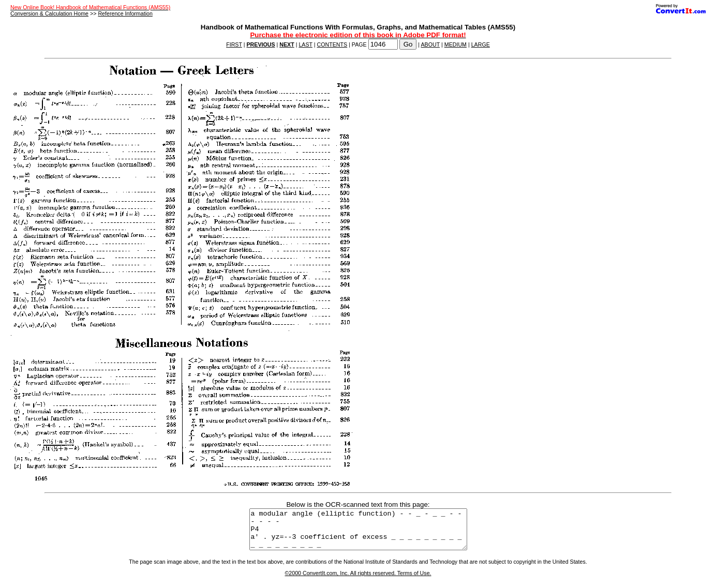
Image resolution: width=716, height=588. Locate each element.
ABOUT (431, 44)
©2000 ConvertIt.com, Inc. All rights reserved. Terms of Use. (358, 581)
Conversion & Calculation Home (49, 13)
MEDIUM (456, 44)
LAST (305, 44)
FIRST (234, 44)
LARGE (481, 44)
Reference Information (125, 13)
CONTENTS (332, 44)
